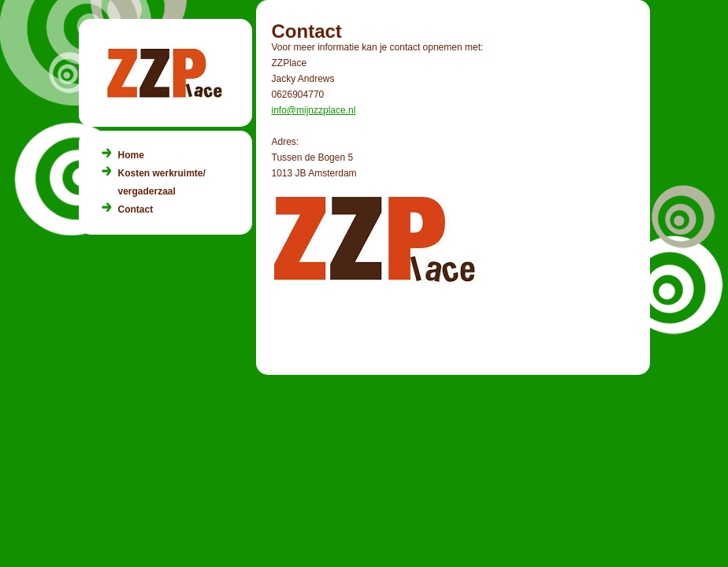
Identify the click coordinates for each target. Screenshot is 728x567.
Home (131, 155)
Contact (136, 209)
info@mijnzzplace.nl (314, 110)
